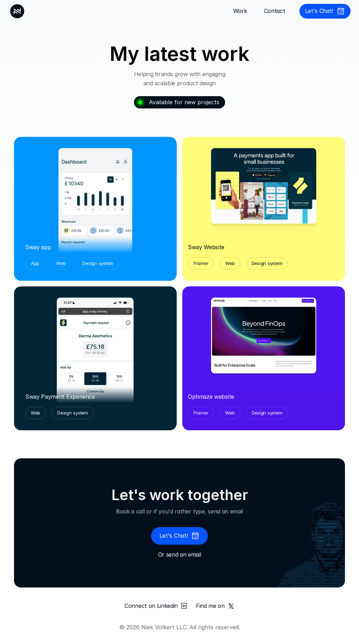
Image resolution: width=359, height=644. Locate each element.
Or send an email (180, 555)
